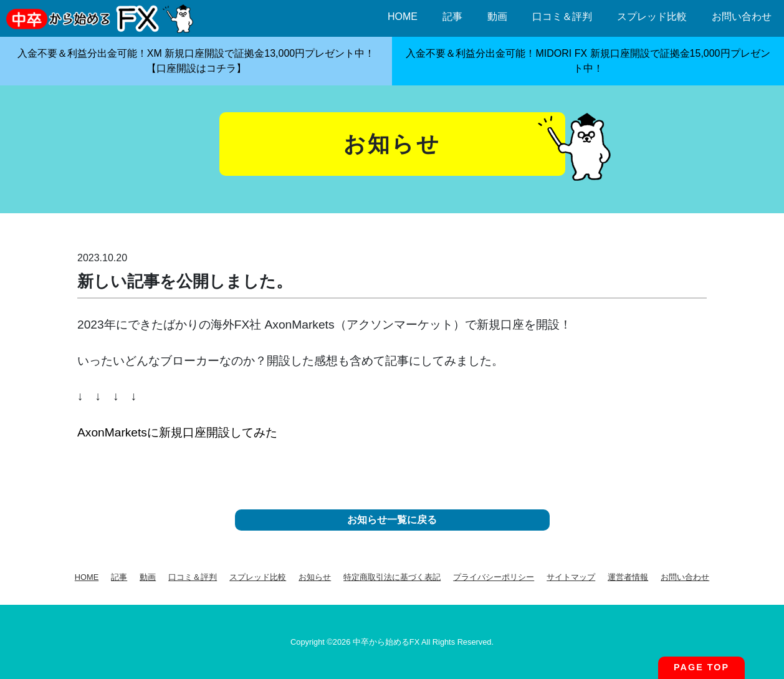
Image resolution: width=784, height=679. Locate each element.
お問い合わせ (742, 17)
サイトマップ (571, 577)
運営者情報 (628, 577)
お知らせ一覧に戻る (392, 520)
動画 (497, 17)
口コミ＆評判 (562, 17)
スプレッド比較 (652, 17)
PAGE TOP (701, 667)
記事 (452, 17)
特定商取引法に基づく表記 (392, 577)
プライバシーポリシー (494, 577)
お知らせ (315, 577)
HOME (403, 17)
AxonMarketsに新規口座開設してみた (177, 432)
